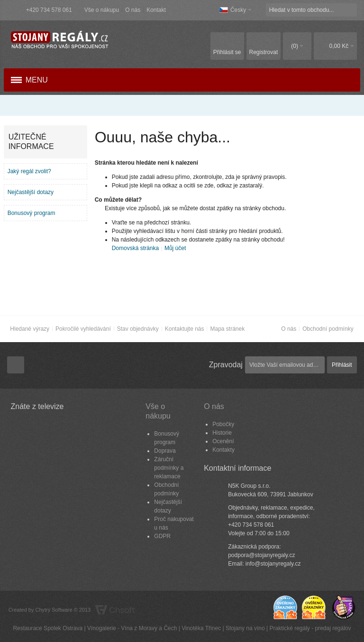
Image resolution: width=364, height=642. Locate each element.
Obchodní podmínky (328, 329)
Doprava (165, 451)
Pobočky (223, 424)
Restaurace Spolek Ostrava (48, 628)
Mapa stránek (227, 329)
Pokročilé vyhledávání (83, 329)
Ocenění (223, 441)
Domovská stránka (135, 248)
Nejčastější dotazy (31, 192)
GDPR (162, 536)
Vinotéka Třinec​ (201, 628)
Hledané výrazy (30, 329)
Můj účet (175, 248)
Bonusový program (32, 213)
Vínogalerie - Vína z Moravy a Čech (132, 628)
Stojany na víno (245, 628)
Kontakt (156, 10)
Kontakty (223, 450)
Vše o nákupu (102, 10)
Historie (222, 433)
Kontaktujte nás (185, 329)
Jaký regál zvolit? (29, 171)
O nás (133, 10)
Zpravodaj (226, 365)
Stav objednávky (138, 329)
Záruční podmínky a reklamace (169, 468)
